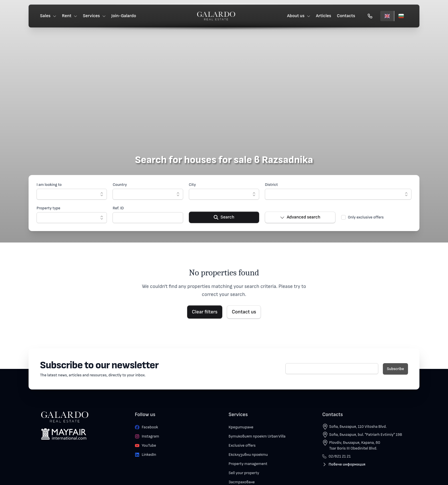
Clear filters (205, 312)
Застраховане (242, 482)
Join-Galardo (124, 16)
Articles (324, 16)
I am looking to (49, 185)
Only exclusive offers (366, 217)
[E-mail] (332, 369)
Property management (248, 464)
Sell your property (244, 473)
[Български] (401, 16)
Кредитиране (241, 427)
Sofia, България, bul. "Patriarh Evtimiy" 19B (366, 435)
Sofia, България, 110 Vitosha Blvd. (358, 427)
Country (120, 185)
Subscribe (395, 369)
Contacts (346, 16)
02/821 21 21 (336, 456)
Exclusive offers (242, 445)
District (271, 185)
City (192, 185)
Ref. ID (118, 208)
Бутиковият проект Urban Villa (257, 436)
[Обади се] (370, 16)
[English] (387, 16)
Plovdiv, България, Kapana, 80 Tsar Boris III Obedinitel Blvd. (355, 445)
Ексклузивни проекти (248, 455)
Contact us (244, 312)
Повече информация (344, 464)
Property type (48, 208)
